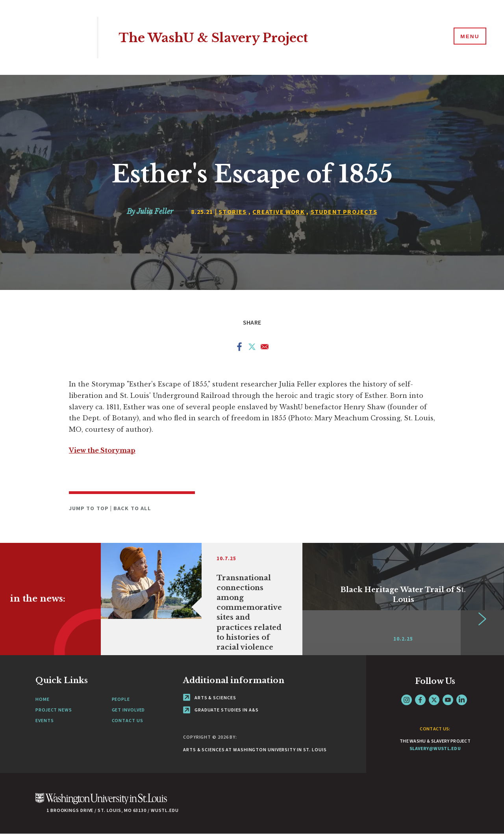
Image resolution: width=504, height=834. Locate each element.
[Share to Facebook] (239, 348)
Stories (233, 212)
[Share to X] (252, 348)
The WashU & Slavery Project (225, 37)
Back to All (132, 508)
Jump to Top (90, 508)
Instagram (407, 700)
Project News (54, 710)
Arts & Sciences (209, 697)
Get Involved (129, 710)
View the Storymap (102, 450)
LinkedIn (462, 700)
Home (43, 699)
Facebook (420, 700)
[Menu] (469, 37)
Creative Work (279, 212)
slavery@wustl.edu (435, 748)
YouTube (448, 700)
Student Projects (344, 212)
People (121, 699)
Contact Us (128, 720)
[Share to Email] (265, 348)
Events (44, 720)
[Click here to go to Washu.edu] (101, 803)
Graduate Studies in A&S (221, 710)
